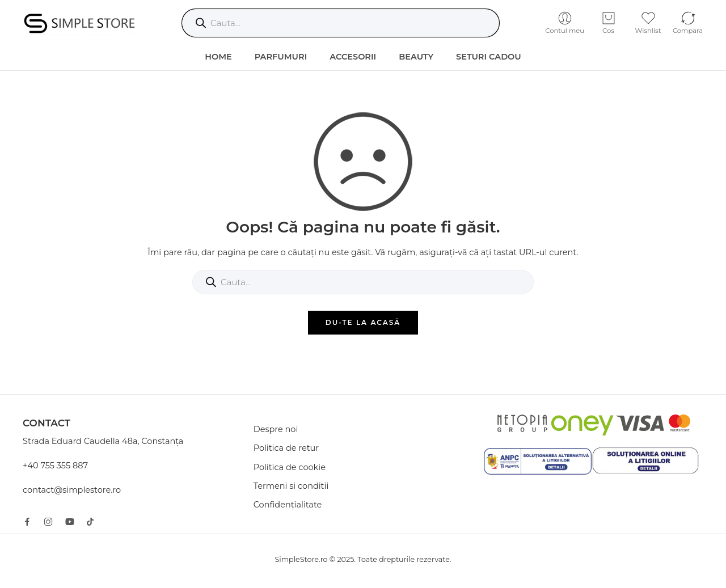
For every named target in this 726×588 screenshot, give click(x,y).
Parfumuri (281, 57)
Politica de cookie (290, 467)
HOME (218, 57)
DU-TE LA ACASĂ (363, 322)
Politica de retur (286, 448)
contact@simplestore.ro (72, 490)
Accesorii (353, 57)
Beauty (416, 57)
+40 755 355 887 (55, 466)
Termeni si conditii (291, 486)
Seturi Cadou (489, 57)
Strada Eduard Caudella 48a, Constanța (103, 441)
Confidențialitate (288, 505)
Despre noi (276, 429)
